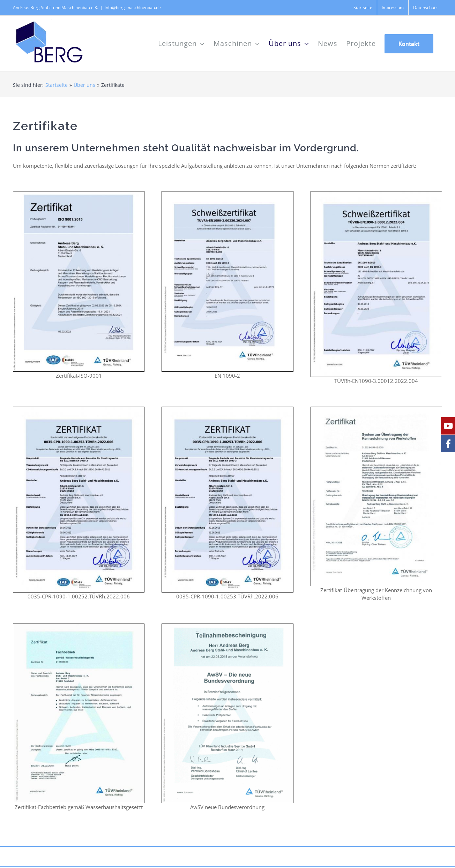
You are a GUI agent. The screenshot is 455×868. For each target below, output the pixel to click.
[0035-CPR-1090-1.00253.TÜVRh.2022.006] (227, 409)
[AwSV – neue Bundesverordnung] (227, 626)
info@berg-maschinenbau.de (133, 7)
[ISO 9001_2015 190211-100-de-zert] (79, 194)
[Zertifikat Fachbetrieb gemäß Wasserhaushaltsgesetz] (79, 626)
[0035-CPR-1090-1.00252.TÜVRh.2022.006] (79, 409)
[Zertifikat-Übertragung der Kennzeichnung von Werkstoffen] (376, 409)
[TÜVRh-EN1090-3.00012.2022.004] (376, 194)
